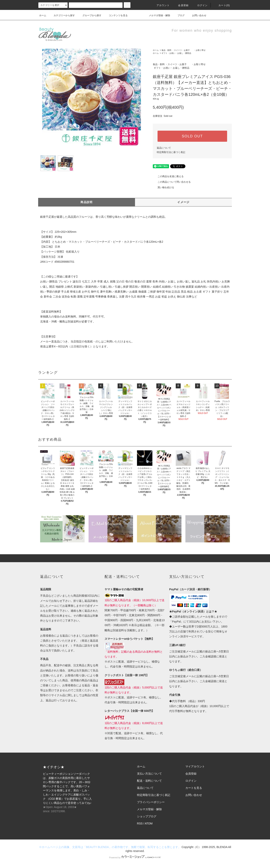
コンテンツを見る (116, 15)
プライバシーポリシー (151, 802)
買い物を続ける (163, 187)
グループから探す (90, 15)
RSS (140, 823)
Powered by (135, 858)
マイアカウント (195, 766)
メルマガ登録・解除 (157, 15)
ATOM (149, 823)
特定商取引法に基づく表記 (171, 152)
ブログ (179, 15)
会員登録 (181, 5)
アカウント (161, 5)
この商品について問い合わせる (172, 182)
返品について (164, 148)
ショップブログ (147, 816)
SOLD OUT (192, 136)
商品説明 (87, 202)
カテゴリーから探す (62, 15)
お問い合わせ (197, 15)
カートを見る (194, 788)
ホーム (43, 15)
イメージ (183, 202)
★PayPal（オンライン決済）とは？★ (193, 611)
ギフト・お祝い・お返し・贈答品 (176, 53)
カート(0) (222, 5)
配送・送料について (149, 781)
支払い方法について (149, 774)
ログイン (200, 5)
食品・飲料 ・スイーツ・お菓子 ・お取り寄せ (184, 50)
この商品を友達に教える (168, 176)
